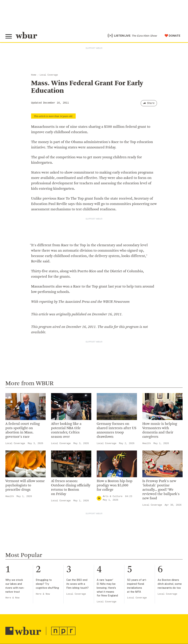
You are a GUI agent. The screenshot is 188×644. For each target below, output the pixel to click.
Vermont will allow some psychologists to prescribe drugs (25, 486)
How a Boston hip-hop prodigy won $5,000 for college (115, 486)
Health (147, 443)
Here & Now (12, 598)
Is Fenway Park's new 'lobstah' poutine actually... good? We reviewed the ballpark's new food (161, 490)
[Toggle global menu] (9, 36)
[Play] (99, 498)
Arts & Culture (113, 496)
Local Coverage (49, 75)
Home (34, 75)
